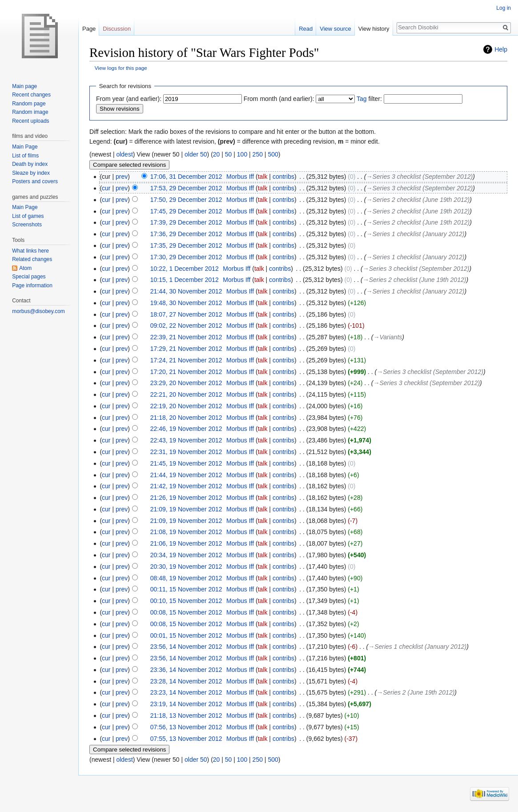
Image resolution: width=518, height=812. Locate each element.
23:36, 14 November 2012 (186, 670)
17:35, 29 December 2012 (186, 245)
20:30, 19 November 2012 (186, 567)
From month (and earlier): (279, 99)
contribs (283, 177)
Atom (25, 268)
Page (89, 29)
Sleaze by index (31, 173)
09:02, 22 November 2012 (186, 326)
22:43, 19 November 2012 (186, 440)
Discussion (117, 29)
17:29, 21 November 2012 (186, 349)
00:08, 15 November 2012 (186, 612)
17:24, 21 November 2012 (186, 360)
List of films (25, 156)
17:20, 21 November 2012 (186, 372)
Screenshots (27, 225)
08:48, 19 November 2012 (186, 578)
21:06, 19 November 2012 (186, 543)
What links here (30, 251)
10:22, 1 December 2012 (185, 269)
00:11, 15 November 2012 (186, 589)
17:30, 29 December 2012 (186, 257)
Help (501, 49)
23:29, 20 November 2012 (186, 383)
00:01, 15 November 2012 (186, 635)
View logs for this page (121, 68)
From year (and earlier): (129, 99)
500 (273, 154)
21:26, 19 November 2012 (186, 498)
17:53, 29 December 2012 (186, 188)
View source (335, 29)
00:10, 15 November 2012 (186, 601)
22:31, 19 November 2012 (186, 452)
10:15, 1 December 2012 (185, 280)
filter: (369, 99)
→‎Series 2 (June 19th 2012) (416, 692)
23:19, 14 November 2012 (186, 704)
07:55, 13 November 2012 (186, 739)
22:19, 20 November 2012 (186, 406)
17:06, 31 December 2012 (186, 177)
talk (263, 177)
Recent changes (31, 95)
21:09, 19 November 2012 (186, 509)
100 (242, 154)
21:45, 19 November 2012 (186, 463)
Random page (29, 104)
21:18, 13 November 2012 (186, 716)
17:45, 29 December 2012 (186, 211)
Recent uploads (30, 121)
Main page (24, 86)
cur (106, 188)
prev (122, 177)
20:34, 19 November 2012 (186, 555)
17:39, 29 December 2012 (186, 222)
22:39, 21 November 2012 (186, 337)
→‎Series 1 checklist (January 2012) (416, 234)
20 (217, 154)
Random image (30, 112)
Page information (32, 285)
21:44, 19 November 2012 (186, 475)
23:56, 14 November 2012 (186, 647)
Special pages (29, 277)
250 (258, 154)
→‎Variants (387, 337)
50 (229, 154)
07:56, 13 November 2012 (186, 727)
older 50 (196, 154)
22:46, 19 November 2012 (186, 429)
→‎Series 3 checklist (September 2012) (420, 177)
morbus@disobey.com (38, 311)
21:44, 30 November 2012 (186, 291)
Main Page (25, 147)
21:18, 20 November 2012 (186, 418)
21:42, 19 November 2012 (186, 486)
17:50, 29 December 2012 (186, 200)
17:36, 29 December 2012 (186, 234)
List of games (28, 216)
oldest (124, 154)
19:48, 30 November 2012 (186, 303)
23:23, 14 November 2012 (186, 692)
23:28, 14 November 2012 (186, 681)
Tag (362, 99)
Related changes (32, 259)
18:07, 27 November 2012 (186, 314)
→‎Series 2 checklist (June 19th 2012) (418, 200)
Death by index (30, 164)
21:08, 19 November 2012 (186, 532)
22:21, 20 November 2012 (186, 394)
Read (306, 29)
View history (374, 29)
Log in (504, 8)
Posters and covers (35, 181)
